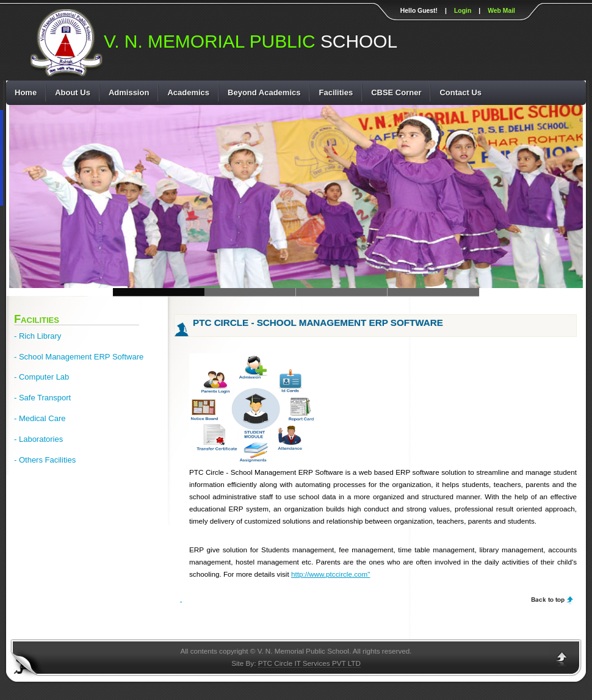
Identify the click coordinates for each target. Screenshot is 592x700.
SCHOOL (251, 42)
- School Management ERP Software (79, 357)
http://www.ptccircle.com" (331, 574)
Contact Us (460, 92)
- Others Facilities (45, 460)
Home (26, 92)
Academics (188, 92)
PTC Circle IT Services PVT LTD (309, 663)
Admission (129, 92)
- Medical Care (40, 418)
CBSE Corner (396, 92)
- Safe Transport (42, 398)
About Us (73, 92)
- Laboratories (38, 439)
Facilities (336, 92)
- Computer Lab (42, 377)
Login (463, 11)
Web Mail (501, 11)
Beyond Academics (264, 92)
